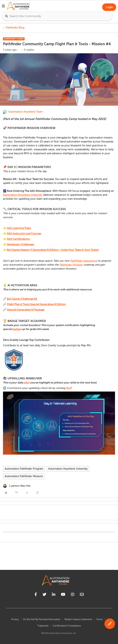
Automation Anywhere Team (26, 112)
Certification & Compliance (67, 626)
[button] (3, 7)
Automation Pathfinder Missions (24, 476)
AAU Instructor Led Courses (24, 233)
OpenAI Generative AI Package (26, 310)
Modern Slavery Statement (78, 619)
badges (17, 329)
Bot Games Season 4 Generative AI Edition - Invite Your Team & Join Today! (53, 250)
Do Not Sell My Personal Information (42, 619)
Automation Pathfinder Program (24, 469)
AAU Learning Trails (19, 228)
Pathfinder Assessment (84, 261)
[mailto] (82, 595)
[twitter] (44, 595)
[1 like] (17, 486)
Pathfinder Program (71, 265)
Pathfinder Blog (15, 28)
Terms (99, 619)
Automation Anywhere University (23, 195)
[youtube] (63, 595)
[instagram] (73, 595)
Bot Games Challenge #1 (22, 299)
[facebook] (36, 595)
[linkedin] (54, 595)
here (69, 388)
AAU (26, 383)
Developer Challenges (21, 244)
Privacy (15, 619)
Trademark (43, 626)
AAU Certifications (18, 239)
